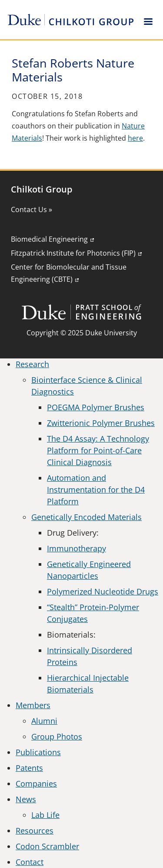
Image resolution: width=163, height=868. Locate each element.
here (135, 138)
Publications (38, 752)
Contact (30, 862)
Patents (29, 768)
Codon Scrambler (47, 846)
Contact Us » (32, 209)
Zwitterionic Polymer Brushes (101, 423)
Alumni (44, 721)
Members (33, 705)
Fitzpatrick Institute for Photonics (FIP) (73, 253)
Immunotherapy (77, 548)
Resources (35, 831)
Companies (36, 784)
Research (32, 364)
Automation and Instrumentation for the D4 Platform (96, 490)
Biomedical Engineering (49, 239)
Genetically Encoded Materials (86, 517)
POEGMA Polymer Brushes (96, 407)
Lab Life (45, 815)
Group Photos (57, 736)
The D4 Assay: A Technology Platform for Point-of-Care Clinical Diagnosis (98, 450)
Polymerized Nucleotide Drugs (103, 591)
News (26, 799)
